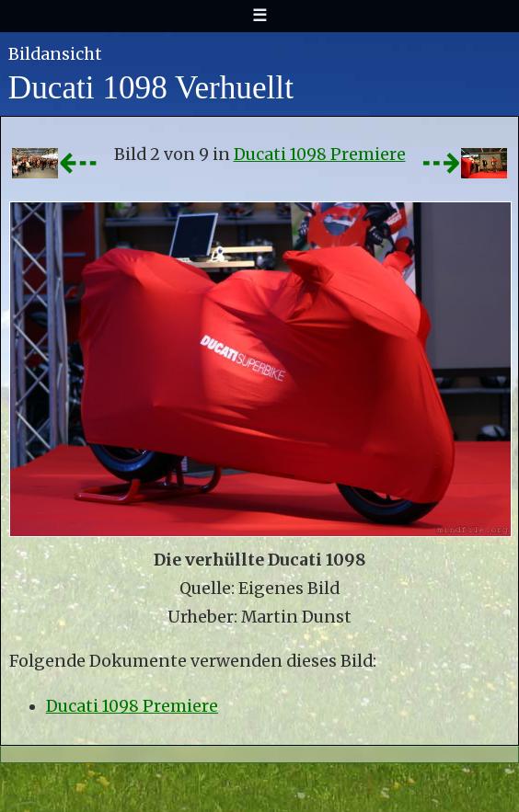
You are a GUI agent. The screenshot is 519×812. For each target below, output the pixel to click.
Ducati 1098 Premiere (320, 154)
